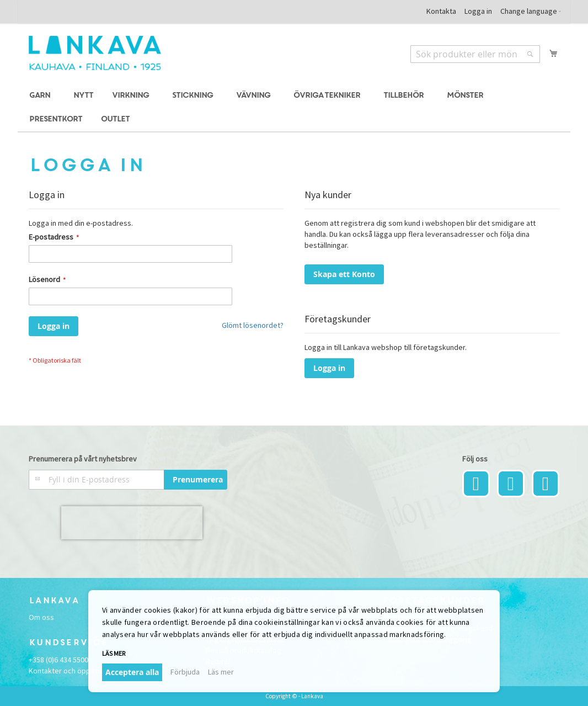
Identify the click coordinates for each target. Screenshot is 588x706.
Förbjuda (185, 672)
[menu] (294, 108)
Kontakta (441, 11)
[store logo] (95, 53)
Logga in (478, 11)
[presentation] (132, 523)
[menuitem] (41, 96)
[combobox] (475, 54)
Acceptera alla (132, 672)
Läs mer (114, 653)
